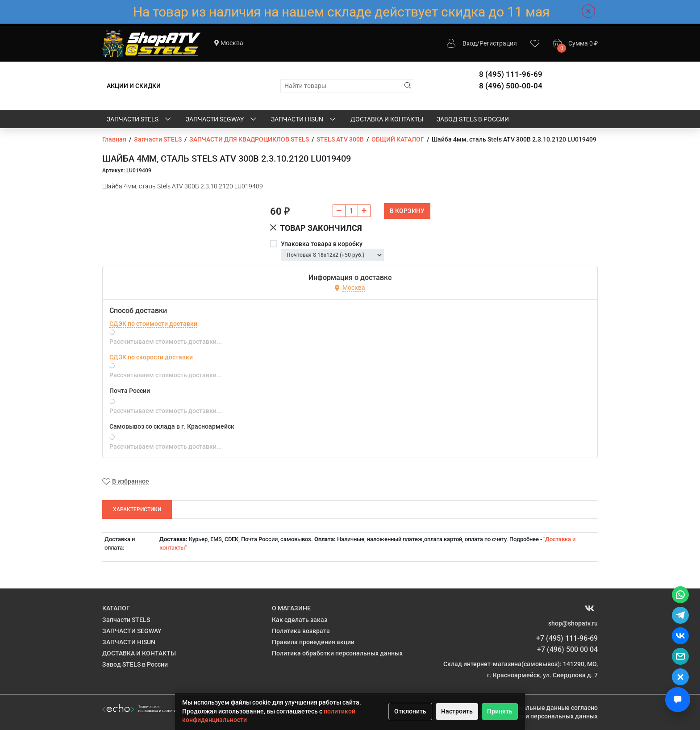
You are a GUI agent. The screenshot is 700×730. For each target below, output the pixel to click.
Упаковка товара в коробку (322, 244)
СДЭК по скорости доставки (151, 357)
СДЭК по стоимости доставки (153, 324)
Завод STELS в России (473, 119)
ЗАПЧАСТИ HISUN (304, 120)
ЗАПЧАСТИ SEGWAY (222, 120)
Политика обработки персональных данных (337, 653)
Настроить (457, 711)
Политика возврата (301, 631)
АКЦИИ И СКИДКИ (134, 86)
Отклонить (410, 711)
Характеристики (137, 509)
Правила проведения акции (313, 642)
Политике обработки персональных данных (532, 716)
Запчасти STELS (140, 120)
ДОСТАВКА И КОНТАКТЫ (387, 119)
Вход (470, 43)
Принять (500, 711)
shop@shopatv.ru (573, 623)
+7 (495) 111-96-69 (567, 638)
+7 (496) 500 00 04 (567, 649)
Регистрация (498, 43)
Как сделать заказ (300, 620)
